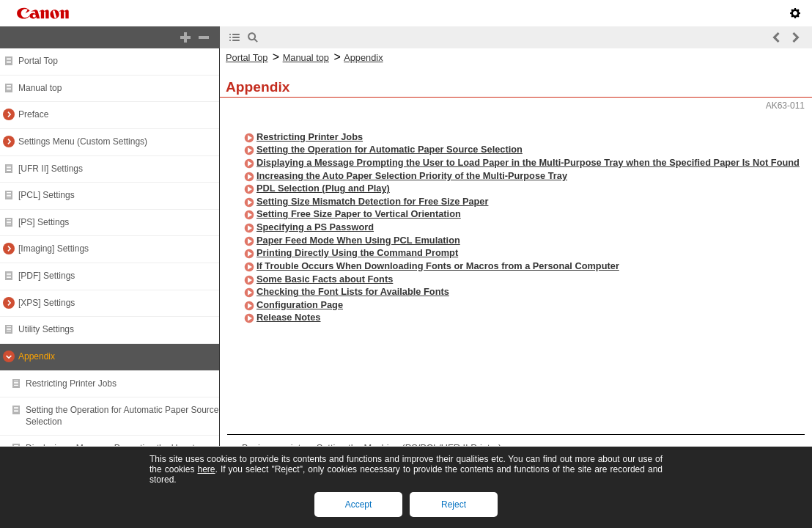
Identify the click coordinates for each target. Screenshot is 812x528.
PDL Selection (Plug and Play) (323, 188)
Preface (33, 114)
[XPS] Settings (47, 303)
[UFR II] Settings (51, 169)
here (206, 469)
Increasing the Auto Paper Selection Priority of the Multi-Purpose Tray (412, 176)
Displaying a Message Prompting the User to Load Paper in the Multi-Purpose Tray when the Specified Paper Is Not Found (528, 162)
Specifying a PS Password (315, 227)
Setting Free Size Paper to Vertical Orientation (359, 214)
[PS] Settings (44, 222)
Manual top (40, 88)
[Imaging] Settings (53, 249)
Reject (454, 505)
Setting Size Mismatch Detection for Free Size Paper (372, 201)
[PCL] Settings (47, 195)
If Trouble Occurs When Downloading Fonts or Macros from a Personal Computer (438, 266)
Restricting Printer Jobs (71, 384)
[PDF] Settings (47, 276)
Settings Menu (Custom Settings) (83, 142)
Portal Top (38, 61)
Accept (359, 505)
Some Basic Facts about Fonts (325, 279)
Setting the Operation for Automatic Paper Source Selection (390, 149)
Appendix (37, 356)
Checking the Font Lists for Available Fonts (353, 291)
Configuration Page (300, 305)
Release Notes (289, 317)
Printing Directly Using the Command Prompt (357, 253)
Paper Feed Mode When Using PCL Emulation (358, 240)
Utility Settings (46, 329)
